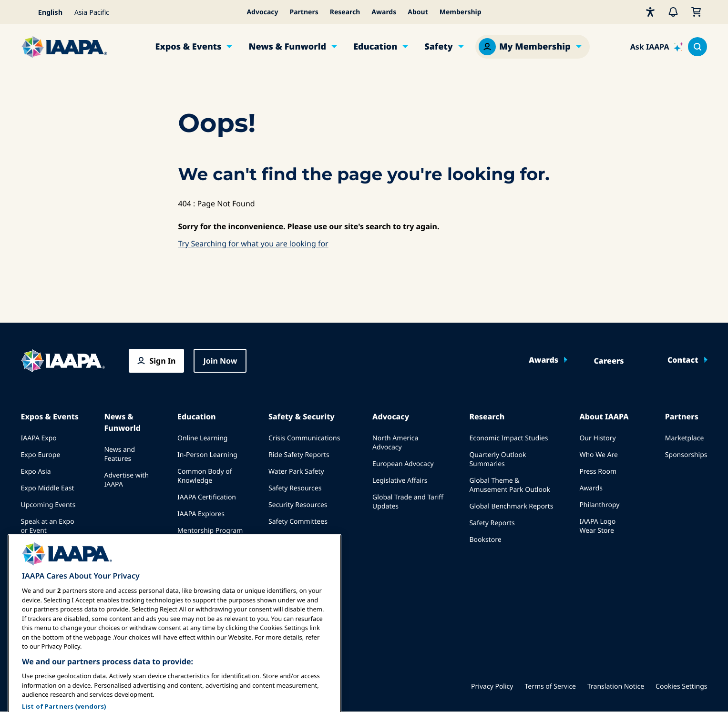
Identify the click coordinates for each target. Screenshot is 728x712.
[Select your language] (45, 12)
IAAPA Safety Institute (302, 538)
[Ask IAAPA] (657, 47)
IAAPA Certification (207, 497)
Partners (304, 12)
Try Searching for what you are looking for (253, 244)
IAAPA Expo (39, 438)
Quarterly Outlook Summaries (497, 459)
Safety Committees (298, 522)
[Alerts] (673, 12)
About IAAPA (604, 417)
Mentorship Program (210, 531)
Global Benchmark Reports (511, 506)
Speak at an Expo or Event (48, 526)
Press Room (598, 472)
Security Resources (298, 505)
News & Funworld (287, 47)
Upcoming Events (48, 505)
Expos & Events (189, 47)
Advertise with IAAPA (126, 480)
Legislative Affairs (400, 481)
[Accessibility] (650, 12)
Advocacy (262, 12)
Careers (609, 361)
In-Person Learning (207, 455)
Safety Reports (492, 523)
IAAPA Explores (201, 514)
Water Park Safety (296, 472)
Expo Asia (36, 472)
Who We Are (598, 455)
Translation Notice (616, 687)
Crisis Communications (304, 438)
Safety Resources (295, 488)
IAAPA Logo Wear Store (597, 526)
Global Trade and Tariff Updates (408, 502)
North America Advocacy (395, 443)
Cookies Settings (681, 687)
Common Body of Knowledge (205, 476)
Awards (384, 12)
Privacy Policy (492, 687)
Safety (438, 47)
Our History (597, 438)
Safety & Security (302, 417)
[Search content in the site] (697, 47)
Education (375, 47)
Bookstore (485, 540)
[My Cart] (696, 12)
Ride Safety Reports (299, 455)
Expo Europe (41, 455)
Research (345, 12)
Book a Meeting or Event (50, 552)
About (418, 12)
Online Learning (202, 438)
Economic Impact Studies (508, 438)
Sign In (163, 361)
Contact (683, 360)
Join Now (220, 361)
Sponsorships (686, 455)
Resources (193, 547)
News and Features (119, 454)
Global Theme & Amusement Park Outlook (510, 485)
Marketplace (684, 438)
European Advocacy (403, 464)
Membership (461, 12)
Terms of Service (550, 687)
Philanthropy (599, 505)
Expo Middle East (48, 488)
